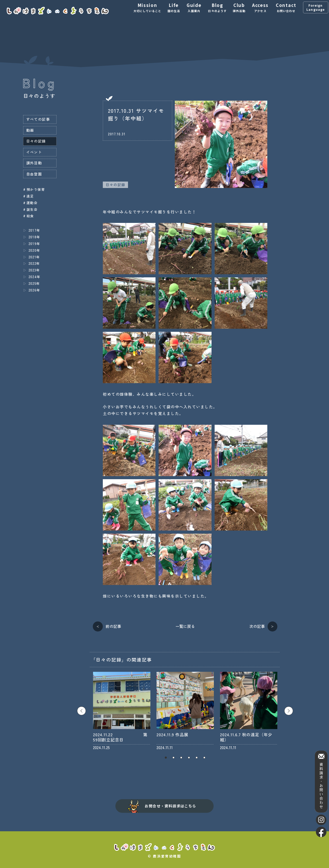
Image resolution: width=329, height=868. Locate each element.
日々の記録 (116, 185)
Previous (81, 711)
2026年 (34, 290)
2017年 (34, 230)
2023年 (34, 270)
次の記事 (257, 626)
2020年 (34, 250)
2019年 (34, 244)
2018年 (34, 237)
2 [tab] (173, 758)
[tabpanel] (122, 711)
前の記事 (113, 626)
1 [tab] (166, 758)
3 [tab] (181, 758)
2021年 (34, 257)
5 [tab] (197, 758)
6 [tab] (204, 758)
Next (289, 711)
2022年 (34, 263)
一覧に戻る (185, 626)
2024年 (35, 277)
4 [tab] (189, 758)
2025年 (34, 283)
